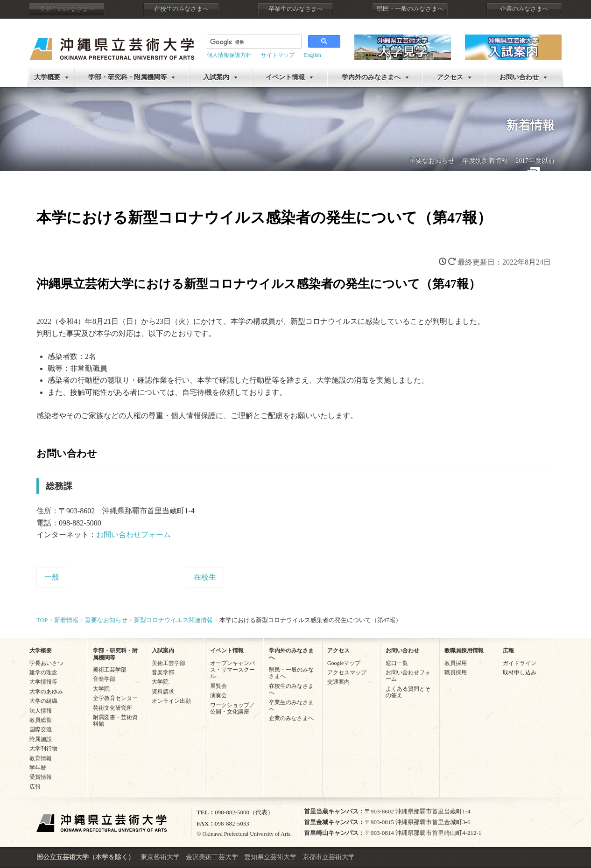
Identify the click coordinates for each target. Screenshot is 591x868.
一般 (52, 577)
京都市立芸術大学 (329, 857)
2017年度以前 (535, 161)
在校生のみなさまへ (181, 9)
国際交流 (41, 729)
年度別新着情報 (485, 161)
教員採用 (456, 663)
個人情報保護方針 (229, 55)
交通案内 (338, 682)
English (313, 55)
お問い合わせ (519, 77)
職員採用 (456, 672)
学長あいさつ (46, 663)
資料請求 (163, 692)
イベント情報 (285, 77)
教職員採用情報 (464, 651)
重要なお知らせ (432, 161)
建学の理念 (43, 672)
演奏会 (218, 695)
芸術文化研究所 (113, 708)
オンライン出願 (171, 701)
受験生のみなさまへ (67, 9)
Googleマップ (344, 663)
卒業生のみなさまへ (296, 9)
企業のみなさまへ (524, 9)
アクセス (450, 77)
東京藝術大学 (160, 857)
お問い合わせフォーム (134, 535)
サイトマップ (278, 55)
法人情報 (41, 711)
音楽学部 (104, 679)
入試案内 (216, 77)
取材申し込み (520, 672)
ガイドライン (520, 663)
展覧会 (218, 686)
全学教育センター (115, 698)
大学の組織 (43, 701)
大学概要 (47, 77)
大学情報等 (43, 682)
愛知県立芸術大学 (270, 857)
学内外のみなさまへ (371, 77)
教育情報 (41, 758)
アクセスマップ (347, 672)
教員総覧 (41, 720)
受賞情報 (41, 777)
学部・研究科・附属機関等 (127, 77)
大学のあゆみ (46, 692)
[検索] (253, 42)
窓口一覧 (397, 663)
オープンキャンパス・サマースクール (232, 670)
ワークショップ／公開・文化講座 (232, 708)
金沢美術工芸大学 (212, 857)
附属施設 (41, 739)
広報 (35, 787)
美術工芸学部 (110, 670)
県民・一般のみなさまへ (410, 9)
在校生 (205, 577)
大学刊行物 (43, 749)
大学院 (101, 689)
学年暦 (38, 768)
